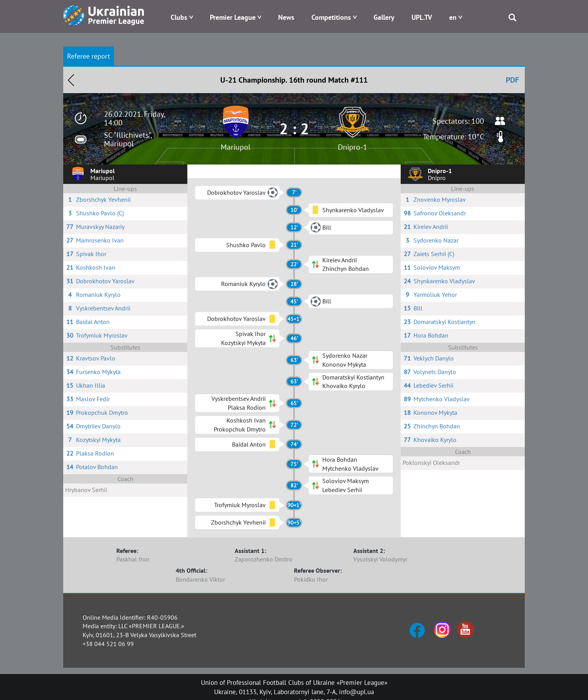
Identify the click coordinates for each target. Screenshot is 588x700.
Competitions (331, 17)
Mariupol (236, 147)
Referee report (89, 56)
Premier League (233, 17)
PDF (512, 80)
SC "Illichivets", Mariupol (128, 139)
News (286, 17)
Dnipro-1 (353, 147)
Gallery (384, 17)
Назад (71, 80)
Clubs (179, 17)
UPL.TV (422, 17)
